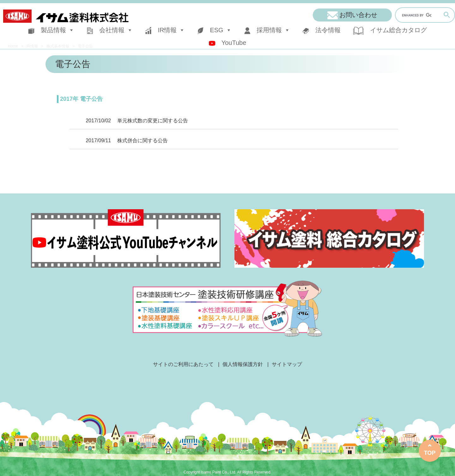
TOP (430, 453)
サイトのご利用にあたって (183, 364)
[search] (417, 15)
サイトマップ (287, 364)
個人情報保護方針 (243, 364)
